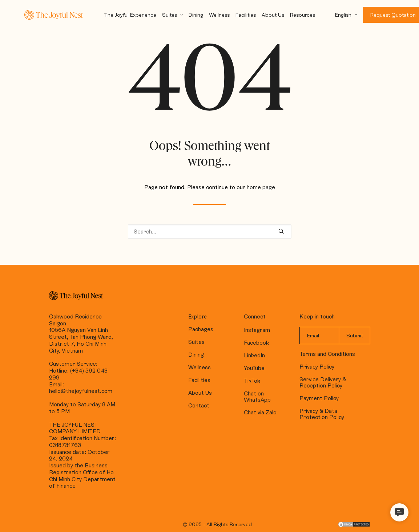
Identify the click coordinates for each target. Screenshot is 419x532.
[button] (399, 512)
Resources (303, 15)
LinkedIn (254, 355)
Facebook (256, 343)
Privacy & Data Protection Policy (322, 414)
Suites (172, 15)
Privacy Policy (317, 367)
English (346, 15)
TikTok (252, 381)
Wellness (219, 15)
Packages (201, 329)
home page (261, 187)
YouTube (254, 368)
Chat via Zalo (260, 412)
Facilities (246, 15)
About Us (273, 15)
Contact (199, 405)
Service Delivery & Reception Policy (323, 382)
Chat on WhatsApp (257, 397)
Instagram (257, 330)
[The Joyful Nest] (54, 15)
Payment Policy (319, 398)
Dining (196, 15)
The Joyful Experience (130, 15)
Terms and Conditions (327, 354)
